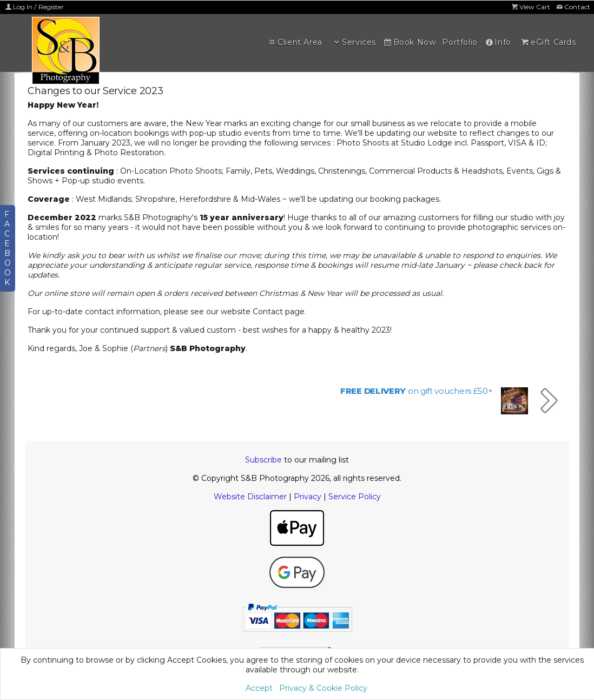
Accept (259, 688)
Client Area (295, 42)
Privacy (308, 497)
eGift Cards (548, 42)
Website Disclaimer (250, 497)
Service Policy (355, 497)
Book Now (409, 42)
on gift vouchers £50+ (417, 391)
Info (498, 42)
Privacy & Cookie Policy (323, 688)
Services (354, 42)
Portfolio (460, 42)
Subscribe (263, 460)
